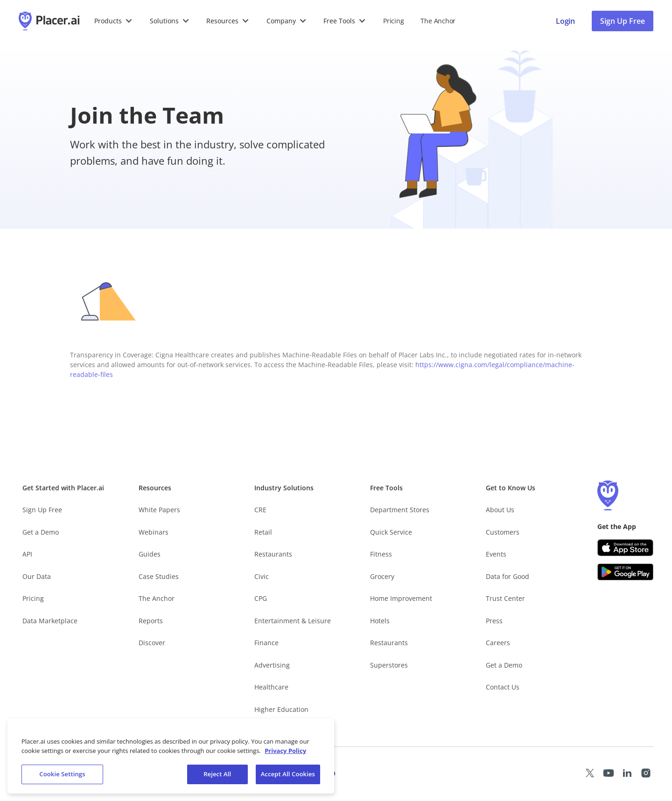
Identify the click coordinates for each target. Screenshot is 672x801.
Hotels (380, 621)
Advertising (272, 665)
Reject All (217, 774)
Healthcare (271, 687)
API (27, 554)
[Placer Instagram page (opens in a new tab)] (646, 773)
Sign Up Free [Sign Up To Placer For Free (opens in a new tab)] (623, 21)
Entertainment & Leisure (293, 621)
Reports (151, 621)
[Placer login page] (565, 21)
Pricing (393, 21)
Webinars (154, 532)
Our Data (37, 576)
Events (496, 554)
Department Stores (400, 510)
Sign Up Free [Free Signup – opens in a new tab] (42, 510)
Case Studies (159, 576)
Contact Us (503, 687)
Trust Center (505, 598)
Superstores (389, 665)
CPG (261, 598)
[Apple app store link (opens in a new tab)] (625, 548)
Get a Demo (41, 532)
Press (494, 621)
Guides (150, 554)
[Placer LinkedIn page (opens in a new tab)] (627, 773)
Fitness (381, 554)
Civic (262, 576)
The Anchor (157, 598)
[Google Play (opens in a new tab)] (625, 572)
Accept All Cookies (288, 774)
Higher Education (281, 709)
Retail (263, 532)
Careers (498, 643)
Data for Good (507, 576)
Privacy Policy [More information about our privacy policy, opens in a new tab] (285, 751)
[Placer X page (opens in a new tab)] (590, 773)
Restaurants (273, 554)
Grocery (382, 576)
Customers (503, 532)
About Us (500, 510)
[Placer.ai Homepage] (49, 21)
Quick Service (391, 532)
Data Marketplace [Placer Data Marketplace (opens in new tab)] (50, 621)
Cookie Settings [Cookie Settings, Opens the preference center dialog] (62, 774)
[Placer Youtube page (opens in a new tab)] (609, 773)
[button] (114, 21)
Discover (152, 643)
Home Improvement (401, 598)
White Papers (159, 510)
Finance (266, 643)
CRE (260, 510)
